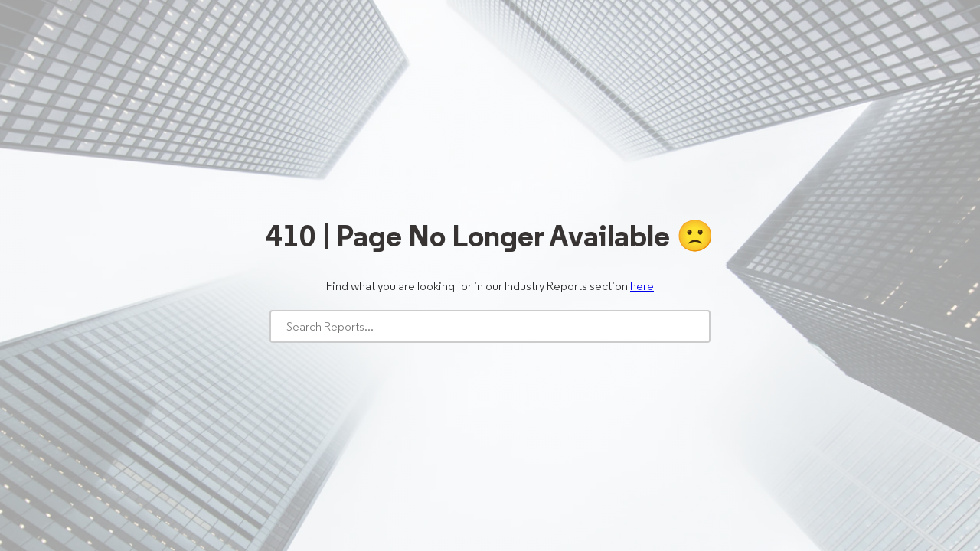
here (642, 286)
